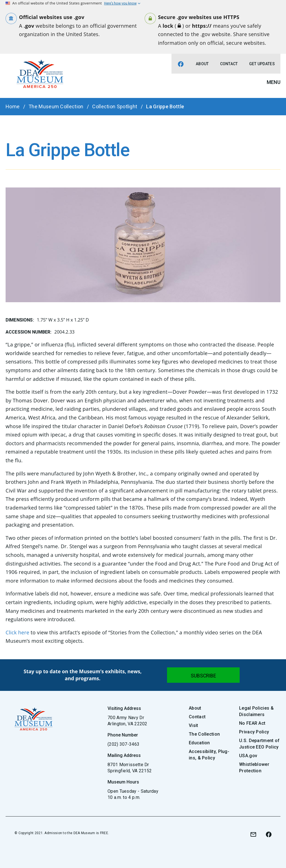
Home (13, 106)
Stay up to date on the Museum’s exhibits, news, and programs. (83, 675)
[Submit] (203, 675)
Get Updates (262, 64)
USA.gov (248, 756)
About (202, 64)
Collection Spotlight (115, 106)
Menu (274, 82)
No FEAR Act (252, 723)
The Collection (204, 734)
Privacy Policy (254, 732)
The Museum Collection (56, 106)
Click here (17, 632)
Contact (229, 64)
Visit (194, 725)
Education (199, 743)
